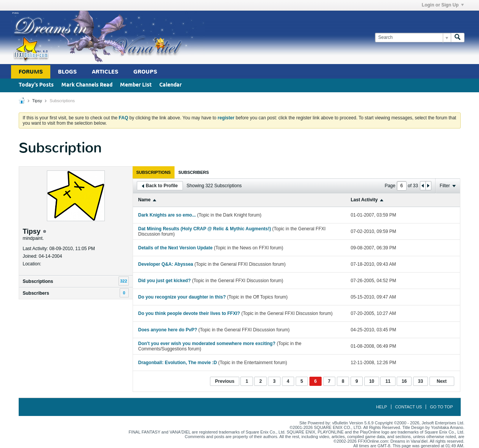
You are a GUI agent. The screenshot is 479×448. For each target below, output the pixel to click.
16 (404, 381)
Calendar (171, 85)
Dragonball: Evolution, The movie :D (178, 363)
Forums (31, 72)
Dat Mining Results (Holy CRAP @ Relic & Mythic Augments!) (205, 229)
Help (382, 407)
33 (421, 381)
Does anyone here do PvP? (168, 330)
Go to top (441, 407)
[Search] (413, 38)
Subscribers (36, 293)
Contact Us (409, 407)
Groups (145, 72)
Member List (136, 85)
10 (372, 381)
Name (145, 200)
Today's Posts (36, 85)
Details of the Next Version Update (175, 248)
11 (388, 381)
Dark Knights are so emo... (167, 215)
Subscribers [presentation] (194, 172)
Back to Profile (160, 186)
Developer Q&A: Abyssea (166, 264)
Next (442, 381)
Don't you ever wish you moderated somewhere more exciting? (207, 344)
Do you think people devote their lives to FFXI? (189, 313)
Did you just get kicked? (165, 281)
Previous (225, 381)
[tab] (154, 172)
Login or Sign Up (443, 5)
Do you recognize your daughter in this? (182, 297)
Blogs (67, 72)
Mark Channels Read (87, 85)
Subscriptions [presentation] (154, 172)
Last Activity (364, 200)
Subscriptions (38, 281)
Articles (105, 72)
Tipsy (37, 101)
